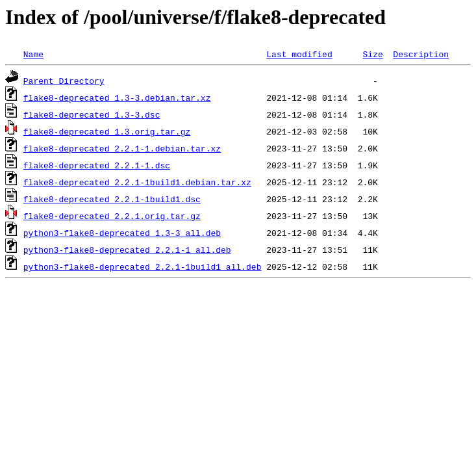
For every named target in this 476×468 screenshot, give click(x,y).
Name (33, 54)
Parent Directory (64, 81)
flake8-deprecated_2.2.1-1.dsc (97, 165)
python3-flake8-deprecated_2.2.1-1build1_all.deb (143, 266)
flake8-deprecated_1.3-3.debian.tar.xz (117, 97)
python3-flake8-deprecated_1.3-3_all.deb (122, 233)
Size (372, 54)
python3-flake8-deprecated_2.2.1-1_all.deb (127, 250)
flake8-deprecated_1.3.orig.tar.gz (107, 131)
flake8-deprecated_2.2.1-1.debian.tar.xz (122, 148)
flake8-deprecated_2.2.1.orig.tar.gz (112, 216)
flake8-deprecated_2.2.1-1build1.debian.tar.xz (137, 182)
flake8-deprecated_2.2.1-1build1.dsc (112, 199)
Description (421, 54)
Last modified (299, 54)
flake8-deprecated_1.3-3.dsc (92, 114)
